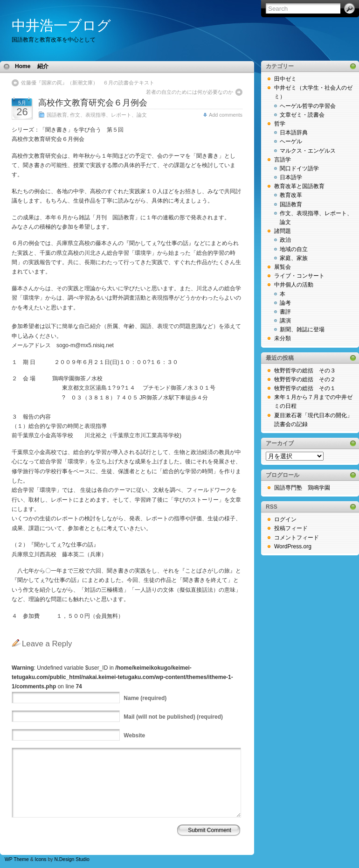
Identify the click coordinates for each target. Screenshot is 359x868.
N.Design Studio (72, 859)
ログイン (285, 519)
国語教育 (57, 115)
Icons (41, 859)
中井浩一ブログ (61, 25)
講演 (285, 321)
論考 (285, 303)
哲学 (280, 124)
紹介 (43, 66)
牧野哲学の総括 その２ (305, 379)
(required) (145, 698)
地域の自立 (294, 249)
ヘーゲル (291, 141)
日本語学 (291, 177)
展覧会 (283, 267)
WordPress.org (293, 546)
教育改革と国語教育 (299, 186)
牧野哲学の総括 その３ (305, 371)
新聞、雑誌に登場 (302, 329)
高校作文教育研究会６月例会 (93, 103)
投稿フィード (291, 528)
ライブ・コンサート (299, 276)
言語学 (283, 160)
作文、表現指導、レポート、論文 (108, 115)
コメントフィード (297, 538)
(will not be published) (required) (173, 717)
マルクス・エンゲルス (308, 151)
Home (23, 66)
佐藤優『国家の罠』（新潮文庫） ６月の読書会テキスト (88, 83)
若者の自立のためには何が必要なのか (192, 92)
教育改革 (291, 195)
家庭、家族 (294, 258)
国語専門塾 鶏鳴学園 (302, 488)
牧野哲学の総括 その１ (305, 388)
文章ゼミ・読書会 (302, 115)
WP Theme (17, 859)
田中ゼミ (285, 79)
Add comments (226, 115)
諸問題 (283, 231)
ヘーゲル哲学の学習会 (308, 106)
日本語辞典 (294, 133)
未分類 (283, 338)
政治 (285, 240)
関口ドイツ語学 (299, 168)
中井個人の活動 (294, 285)
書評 (285, 312)
